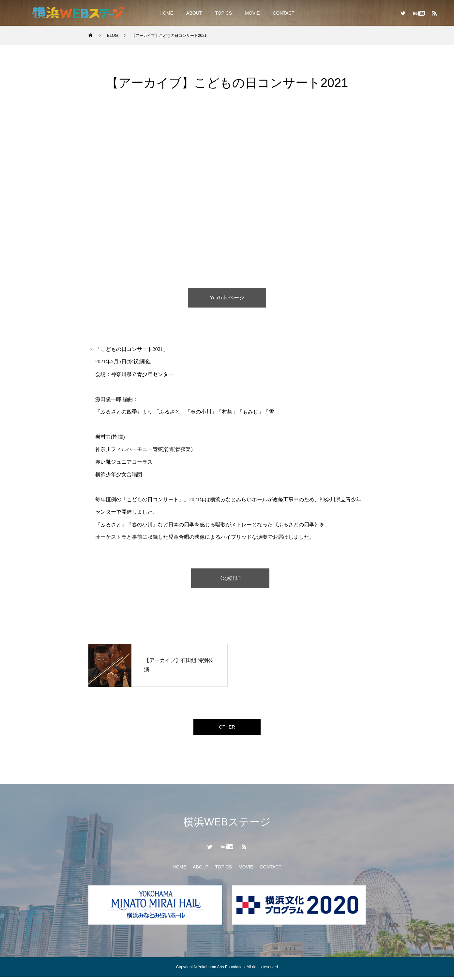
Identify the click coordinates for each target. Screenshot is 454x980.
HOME (166, 13)
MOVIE (252, 13)
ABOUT (194, 13)
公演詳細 (230, 578)
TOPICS (223, 13)
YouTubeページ (227, 298)
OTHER (227, 728)
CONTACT (284, 13)
